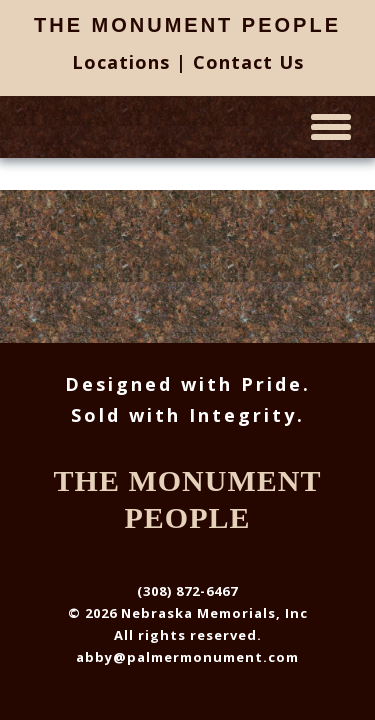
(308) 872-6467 (187, 591)
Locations (121, 62)
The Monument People (187, 25)
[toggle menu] (331, 127)
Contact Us (248, 62)
